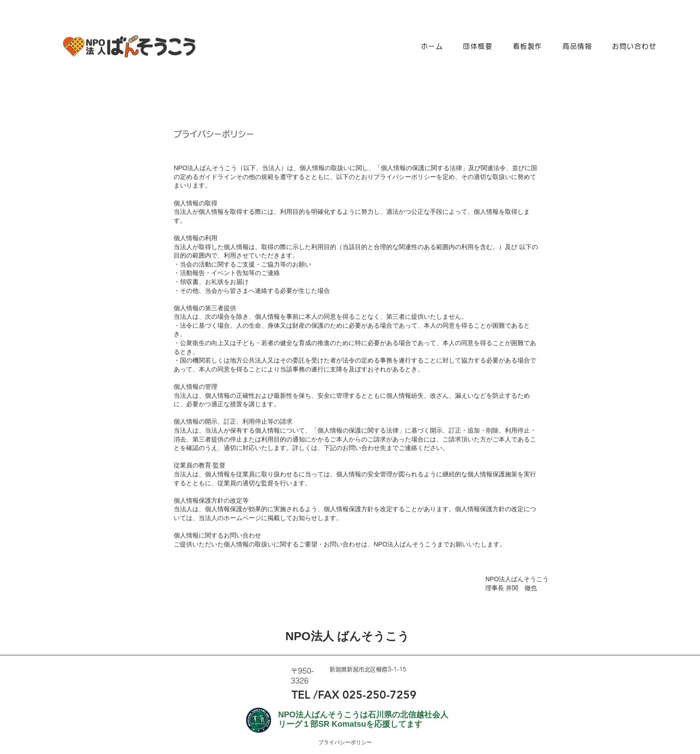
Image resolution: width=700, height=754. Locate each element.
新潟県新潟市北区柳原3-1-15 (368, 669)
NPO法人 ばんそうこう (347, 636)
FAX (329, 695)
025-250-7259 (378, 695)
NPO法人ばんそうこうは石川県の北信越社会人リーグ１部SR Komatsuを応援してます (363, 720)
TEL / (305, 695)
